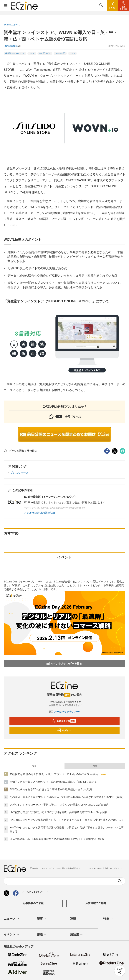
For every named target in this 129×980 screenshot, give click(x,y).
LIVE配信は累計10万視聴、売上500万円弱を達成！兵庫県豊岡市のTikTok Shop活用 (58, 812)
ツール (72, 53)
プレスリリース (19, 473)
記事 (42, 919)
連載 (75, 919)
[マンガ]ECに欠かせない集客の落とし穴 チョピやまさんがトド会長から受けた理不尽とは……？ (67, 820)
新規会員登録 (64, 721)
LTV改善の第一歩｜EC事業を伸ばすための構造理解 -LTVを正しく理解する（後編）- (59, 839)
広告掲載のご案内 (96, 903)
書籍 (42, 935)
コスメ (32, 53)
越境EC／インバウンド (15, 53)
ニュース (12, 919)
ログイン (64, 730)
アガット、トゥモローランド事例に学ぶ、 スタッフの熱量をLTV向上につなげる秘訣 (59, 805)
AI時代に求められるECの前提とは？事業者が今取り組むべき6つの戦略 (51, 789)
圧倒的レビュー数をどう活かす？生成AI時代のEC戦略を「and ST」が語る (53, 782)
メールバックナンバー (64, 712)
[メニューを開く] (6, 6)
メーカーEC (60, 53)
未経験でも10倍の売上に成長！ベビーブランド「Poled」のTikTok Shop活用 (54, 774)
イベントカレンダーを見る (64, 664)
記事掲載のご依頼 (33, 903)
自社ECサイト (45, 53)
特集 (108, 919)
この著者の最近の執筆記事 (40, 513)
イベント (12, 935)
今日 (34, 766)
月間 (95, 766)
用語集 (77, 935)
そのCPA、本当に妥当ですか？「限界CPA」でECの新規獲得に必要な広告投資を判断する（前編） (67, 797)
